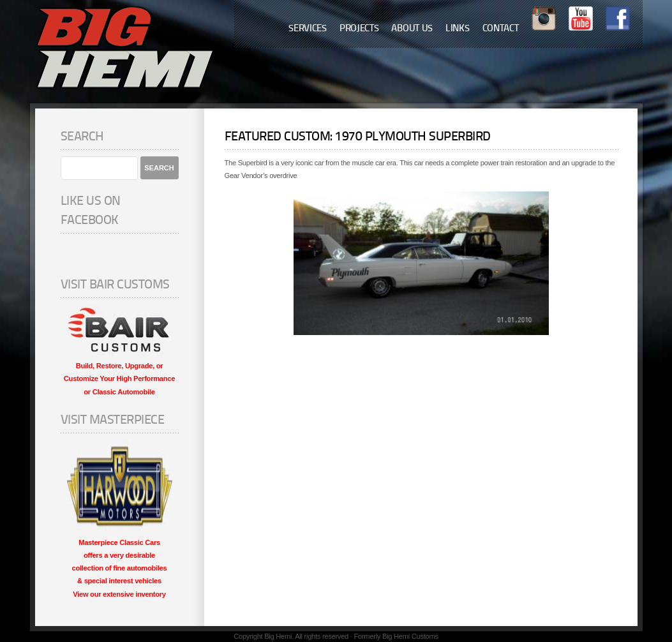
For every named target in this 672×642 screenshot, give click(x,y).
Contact (501, 29)
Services (308, 29)
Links (458, 29)
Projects (359, 29)
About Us (412, 29)
